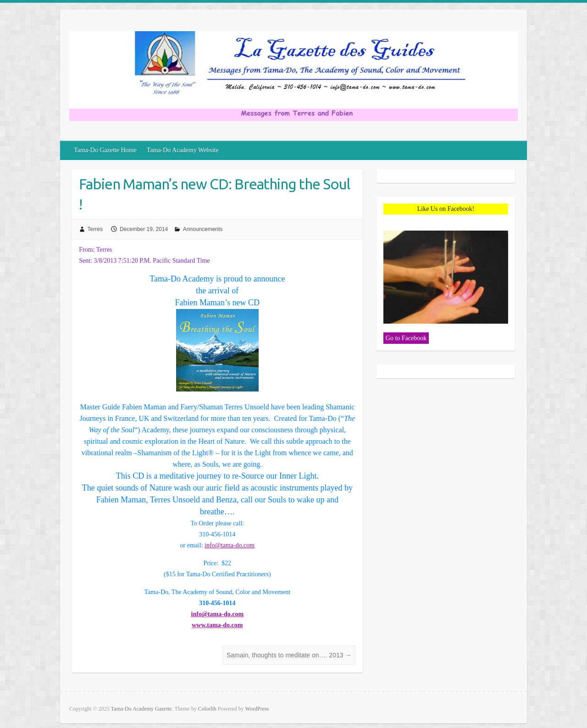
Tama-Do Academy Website (183, 150)
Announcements (203, 229)
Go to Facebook (406, 338)
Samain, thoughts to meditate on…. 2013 (289, 655)
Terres (95, 229)
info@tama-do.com (230, 545)
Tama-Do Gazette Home (105, 150)
